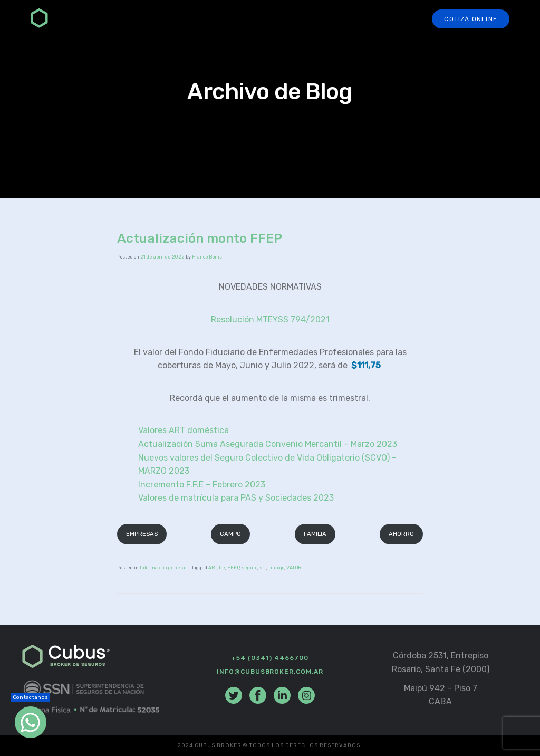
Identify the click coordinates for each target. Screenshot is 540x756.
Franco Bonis (207, 257)
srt (263, 568)
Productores (225, 19)
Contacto (396, 19)
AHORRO (401, 534)
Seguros (164, 19)
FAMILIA (315, 534)
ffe (222, 568)
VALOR (294, 568)
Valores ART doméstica (184, 430)
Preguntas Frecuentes (314, 19)
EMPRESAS (142, 534)
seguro (249, 568)
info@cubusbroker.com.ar (270, 672)
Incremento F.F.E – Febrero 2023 (202, 485)
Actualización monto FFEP (200, 238)
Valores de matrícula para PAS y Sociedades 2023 (236, 498)
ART (213, 568)
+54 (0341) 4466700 (270, 658)
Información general (163, 568)
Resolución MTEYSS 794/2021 (270, 319)
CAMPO (230, 534)
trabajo (276, 568)
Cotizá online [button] (471, 19)
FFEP (233, 568)
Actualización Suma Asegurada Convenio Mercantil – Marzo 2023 (268, 444)
